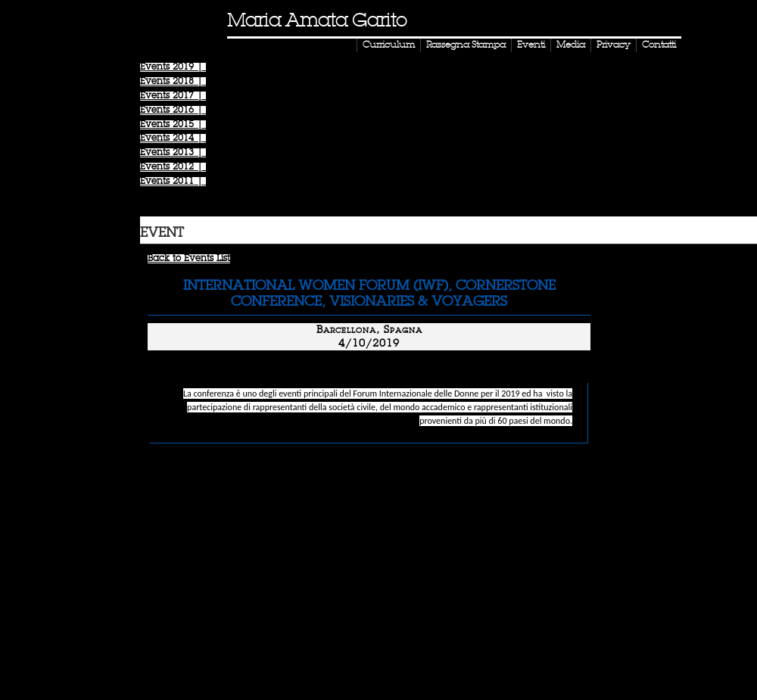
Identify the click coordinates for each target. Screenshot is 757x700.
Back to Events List (189, 259)
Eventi (531, 45)
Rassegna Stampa (466, 45)
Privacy (614, 45)
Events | (173, 67)
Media (571, 45)
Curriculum (389, 45)
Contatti (659, 45)
